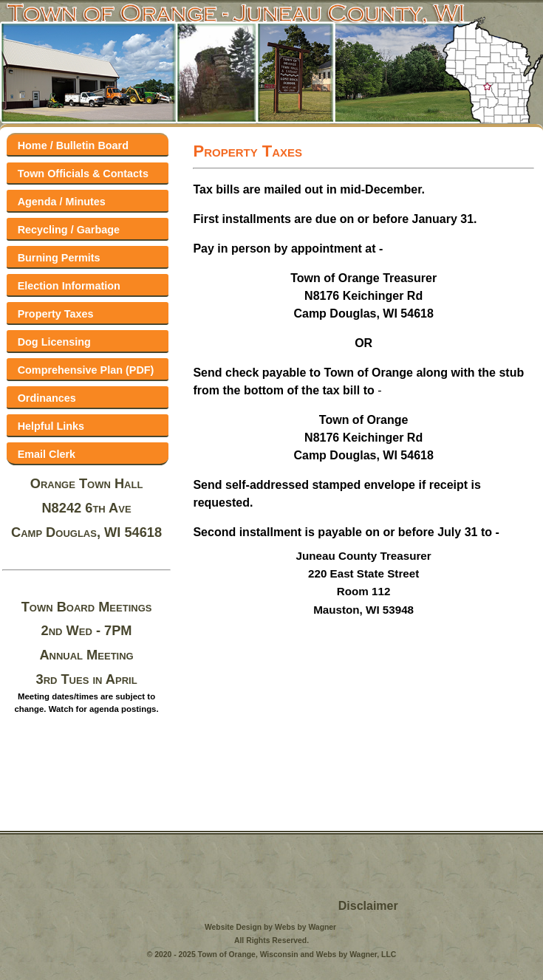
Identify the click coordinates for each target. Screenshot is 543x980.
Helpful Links (51, 426)
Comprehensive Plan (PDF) (86, 370)
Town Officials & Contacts (83, 174)
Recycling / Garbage (69, 230)
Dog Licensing (54, 342)
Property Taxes (56, 314)
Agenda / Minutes (62, 202)
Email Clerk (47, 454)
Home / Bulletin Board (73, 145)
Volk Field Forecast (93, 891)
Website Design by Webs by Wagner (270, 927)
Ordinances (47, 398)
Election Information (69, 286)
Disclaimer (368, 906)
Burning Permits (59, 258)
